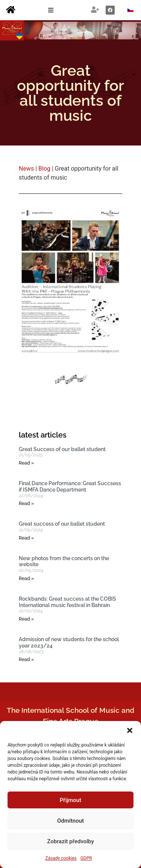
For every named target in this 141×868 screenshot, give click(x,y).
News (26, 169)
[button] (130, 730)
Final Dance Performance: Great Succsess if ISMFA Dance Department (70, 486)
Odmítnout (70, 821)
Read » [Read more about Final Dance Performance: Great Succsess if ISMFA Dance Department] (26, 504)
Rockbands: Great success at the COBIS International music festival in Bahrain (67, 602)
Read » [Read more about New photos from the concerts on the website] (26, 579)
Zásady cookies (61, 858)
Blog (44, 169)
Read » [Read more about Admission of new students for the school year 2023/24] (26, 660)
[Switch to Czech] (130, 10)
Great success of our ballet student (62, 524)
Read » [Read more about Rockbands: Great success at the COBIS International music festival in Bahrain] (26, 619)
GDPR (86, 858)
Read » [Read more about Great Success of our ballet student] (26, 463)
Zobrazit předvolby (70, 841)
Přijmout (70, 800)
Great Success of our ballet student (62, 449)
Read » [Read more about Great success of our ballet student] (26, 538)
